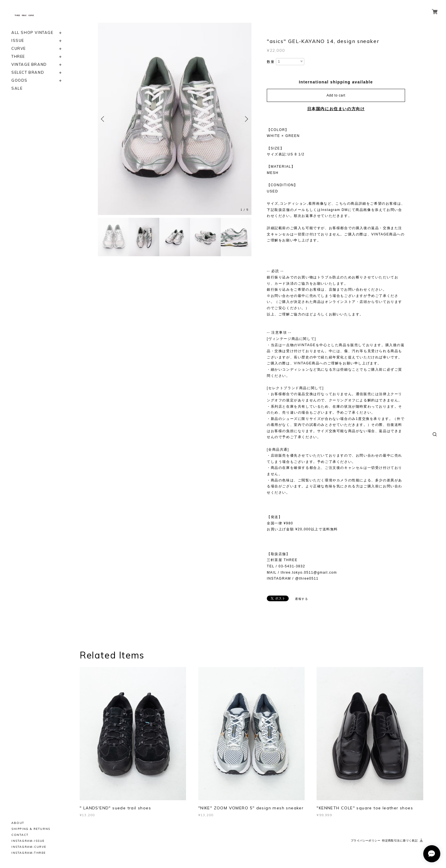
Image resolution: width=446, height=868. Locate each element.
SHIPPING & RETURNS (31, 829)
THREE (18, 57)
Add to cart (336, 95)
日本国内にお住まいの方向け (336, 109)
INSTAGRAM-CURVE (29, 847)
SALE (17, 88)
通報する (302, 599)
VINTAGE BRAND (29, 64)
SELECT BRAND (28, 72)
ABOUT (18, 823)
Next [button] (246, 119)
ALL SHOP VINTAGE (32, 33)
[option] (175, 119)
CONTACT (20, 835)
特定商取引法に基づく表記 (400, 841)
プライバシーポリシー (366, 841)
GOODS (19, 80)
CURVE (19, 49)
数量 (271, 62)
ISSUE (18, 41)
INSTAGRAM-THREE (29, 853)
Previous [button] (104, 119)
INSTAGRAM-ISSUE (28, 841)
